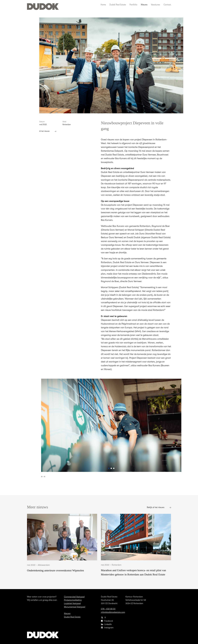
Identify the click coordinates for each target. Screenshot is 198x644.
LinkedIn (107, 624)
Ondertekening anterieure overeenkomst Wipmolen (55, 570)
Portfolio (134, 5)
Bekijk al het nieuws (159, 507)
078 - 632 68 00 (108, 608)
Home (103, 5)
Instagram (107, 627)
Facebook (107, 621)
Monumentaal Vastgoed (75, 606)
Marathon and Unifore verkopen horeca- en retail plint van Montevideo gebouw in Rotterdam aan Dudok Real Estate (133, 572)
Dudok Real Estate (118, 5)
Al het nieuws (48, 131)
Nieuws (144, 5)
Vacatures (156, 5)
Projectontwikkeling (73, 600)
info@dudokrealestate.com (113, 612)
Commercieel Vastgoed (74, 596)
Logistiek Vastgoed (72, 603)
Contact (168, 5)
